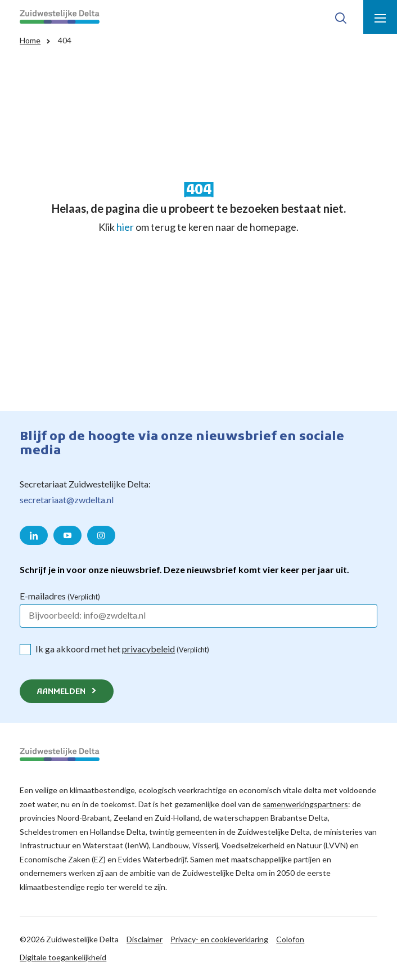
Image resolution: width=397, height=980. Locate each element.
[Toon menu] (380, 17)
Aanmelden (61, 692)
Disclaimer (145, 939)
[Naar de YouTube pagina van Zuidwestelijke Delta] (67, 535)
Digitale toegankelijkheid (63, 957)
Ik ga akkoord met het (122, 649)
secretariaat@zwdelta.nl (67, 500)
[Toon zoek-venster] (341, 17)
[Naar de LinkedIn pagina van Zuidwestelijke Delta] (34, 535)
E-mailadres (60, 596)
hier (125, 227)
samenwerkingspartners (305, 804)
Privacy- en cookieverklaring (219, 939)
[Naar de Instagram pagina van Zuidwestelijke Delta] (101, 535)
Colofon (290, 939)
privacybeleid (148, 649)
